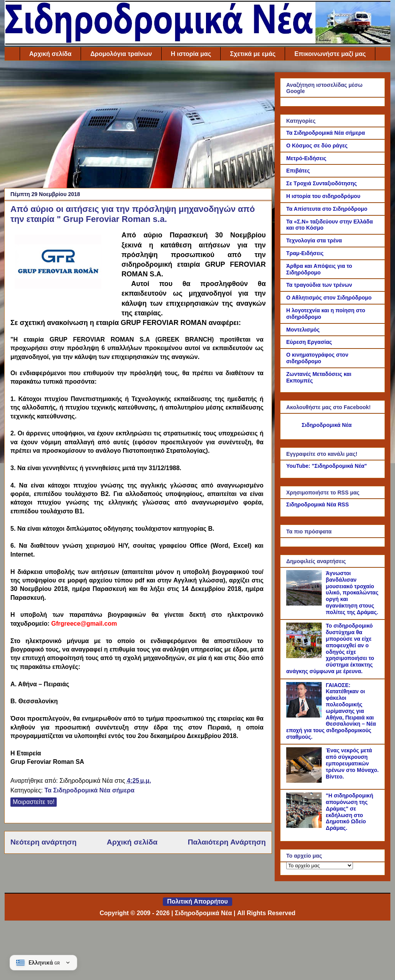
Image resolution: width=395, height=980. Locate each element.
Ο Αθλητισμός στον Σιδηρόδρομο (329, 298)
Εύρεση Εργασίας (309, 342)
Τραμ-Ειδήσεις (305, 253)
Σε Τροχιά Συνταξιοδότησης (322, 183)
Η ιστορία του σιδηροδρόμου (323, 196)
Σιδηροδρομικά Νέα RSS (317, 504)
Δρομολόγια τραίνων (121, 54)
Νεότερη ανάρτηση (43, 842)
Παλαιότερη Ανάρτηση (227, 842)
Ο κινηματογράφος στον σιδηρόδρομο (317, 358)
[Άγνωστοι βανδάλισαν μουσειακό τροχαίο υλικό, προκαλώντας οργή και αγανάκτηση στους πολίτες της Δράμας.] (305, 604)
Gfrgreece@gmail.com (84, 624)
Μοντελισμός (303, 330)
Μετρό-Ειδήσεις (306, 158)
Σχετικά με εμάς (253, 54)
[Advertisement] (138, 126)
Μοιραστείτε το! (34, 802)
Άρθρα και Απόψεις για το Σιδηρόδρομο (319, 269)
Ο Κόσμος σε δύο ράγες (317, 146)
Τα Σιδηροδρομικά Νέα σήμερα (89, 790)
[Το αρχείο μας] (320, 866)
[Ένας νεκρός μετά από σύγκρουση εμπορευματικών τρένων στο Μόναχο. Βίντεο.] (305, 781)
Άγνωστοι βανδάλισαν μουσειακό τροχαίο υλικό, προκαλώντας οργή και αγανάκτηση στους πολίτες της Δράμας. (352, 593)
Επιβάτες (298, 171)
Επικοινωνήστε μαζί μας (330, 54)
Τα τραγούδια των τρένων (319, 285)
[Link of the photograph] (63, 270)
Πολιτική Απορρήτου (197, 901)
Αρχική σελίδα (51, 54)
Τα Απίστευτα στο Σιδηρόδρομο (327, 209)
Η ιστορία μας (191, 54)
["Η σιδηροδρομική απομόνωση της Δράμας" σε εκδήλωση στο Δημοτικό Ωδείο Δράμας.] (305, 826)
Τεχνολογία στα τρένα (314, 240)
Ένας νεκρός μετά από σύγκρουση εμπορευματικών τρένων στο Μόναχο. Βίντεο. (352, 763)
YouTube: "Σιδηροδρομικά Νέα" (327, 466)
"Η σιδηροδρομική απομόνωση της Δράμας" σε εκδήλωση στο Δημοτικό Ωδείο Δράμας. (350, 812)
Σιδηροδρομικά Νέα (327, 425)
